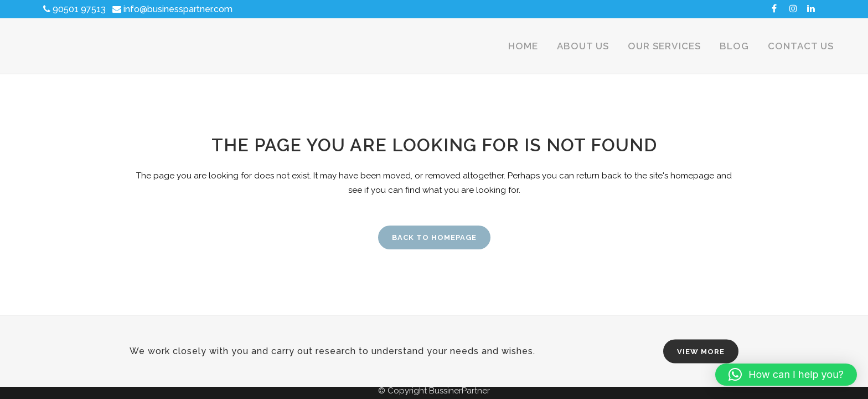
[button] (786, 375)
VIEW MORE (701, 352)
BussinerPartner (459, 391)
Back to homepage (434, 237)
